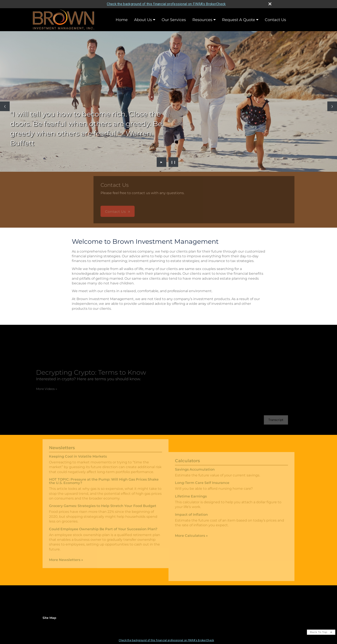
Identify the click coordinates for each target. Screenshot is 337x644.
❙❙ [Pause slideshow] (173, 162)
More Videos (43, 389)
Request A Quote (239, 20)
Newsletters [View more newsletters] (62, 445)
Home (122, 20)
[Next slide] (332, 106)
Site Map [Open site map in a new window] (49, 618)
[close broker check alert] (270, 4)
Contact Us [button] (140, 212)
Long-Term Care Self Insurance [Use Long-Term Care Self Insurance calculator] (202, 486)
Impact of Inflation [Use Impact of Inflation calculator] (191, 517)
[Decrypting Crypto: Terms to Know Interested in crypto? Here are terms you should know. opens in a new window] (88, 375)
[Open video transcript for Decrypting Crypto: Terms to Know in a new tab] (273, 420)
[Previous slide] (5, 106)
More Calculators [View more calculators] (191, 539)
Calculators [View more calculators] (187, 464)
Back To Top (321, 632)
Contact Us (275, 20)
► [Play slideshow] (162, 162)
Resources (202, 20)
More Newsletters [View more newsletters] (66, 557)
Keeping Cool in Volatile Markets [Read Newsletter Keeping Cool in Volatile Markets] (78, 453)
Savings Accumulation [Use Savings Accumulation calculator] (195, 473)
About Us (143, 20)
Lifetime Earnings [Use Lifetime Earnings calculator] (191, 499)
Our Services (174, 20)
